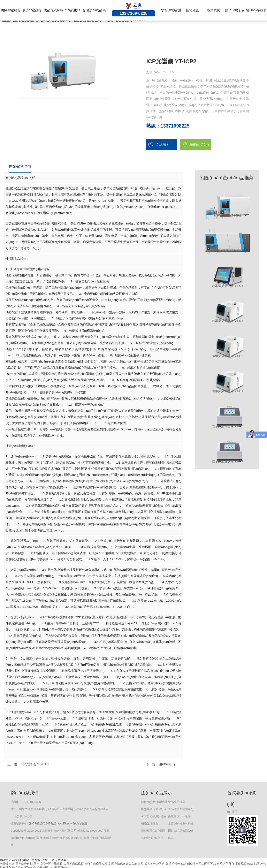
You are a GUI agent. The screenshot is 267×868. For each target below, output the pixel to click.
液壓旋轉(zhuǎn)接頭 (99, 853)
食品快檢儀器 (177, 802)
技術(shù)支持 (195, 144)
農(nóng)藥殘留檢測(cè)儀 (154, 803)
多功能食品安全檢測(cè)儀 (43, 856)
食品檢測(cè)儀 (227, 853)
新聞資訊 (192, 10)
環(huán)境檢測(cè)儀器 (180, 832)
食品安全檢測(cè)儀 (155, 853)
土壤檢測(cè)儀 (68, 856)
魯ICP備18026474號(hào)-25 (47, 823)
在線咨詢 (157, 144)
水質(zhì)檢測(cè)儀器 (181, 824)
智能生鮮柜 (7, 853)
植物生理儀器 (150, 823)
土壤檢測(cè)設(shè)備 (113, 856)
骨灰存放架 (65, 853)
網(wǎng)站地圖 (77, 823)
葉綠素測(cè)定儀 (89, 856)
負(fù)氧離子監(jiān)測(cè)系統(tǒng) (36, 853)
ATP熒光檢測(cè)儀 (153, 816)
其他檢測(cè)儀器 (152, 838)
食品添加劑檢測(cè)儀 (181, 810)
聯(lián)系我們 (256, 10)
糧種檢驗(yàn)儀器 (153, 831)
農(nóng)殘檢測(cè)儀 (180, 853)
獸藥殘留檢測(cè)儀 (154, 809)
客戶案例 (214, 10)
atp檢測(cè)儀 (75, 10)
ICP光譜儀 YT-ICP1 (35, 764)
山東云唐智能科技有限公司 (143, 856)
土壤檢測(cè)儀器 (179, 816)
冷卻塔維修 (79, 853)
